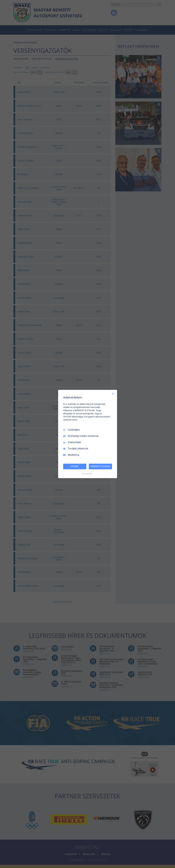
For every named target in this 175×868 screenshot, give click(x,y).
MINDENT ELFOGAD (100, 466)
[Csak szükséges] (113, 394)
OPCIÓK (75, 466)
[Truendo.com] (88, 474)
